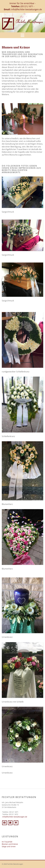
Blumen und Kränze (10, 844)
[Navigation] (22, 35)
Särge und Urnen (9, 846)
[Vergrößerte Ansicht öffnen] (22, 119)
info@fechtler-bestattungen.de (27, 9)
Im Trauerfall (7, 842)
